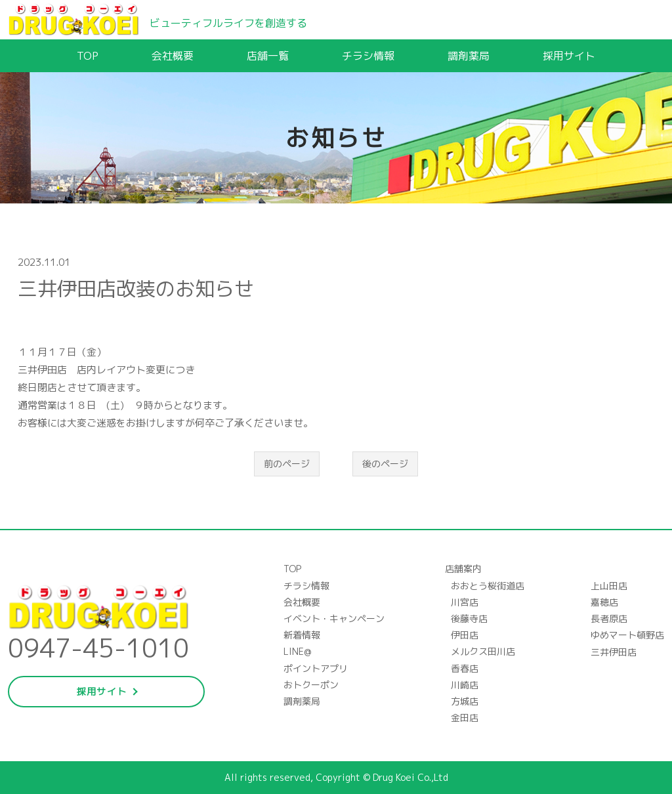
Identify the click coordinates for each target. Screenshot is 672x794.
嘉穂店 (604, 602)
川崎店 (465, 685)
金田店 (465, 718)
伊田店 (465, 635)
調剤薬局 (469, 56)
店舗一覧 (268, 56)
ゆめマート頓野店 (627, 635)
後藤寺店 (469, 618)
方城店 (465, 701)
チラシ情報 (368, 56)
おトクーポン (311, 685)
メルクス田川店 (483, 651)
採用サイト (569, 56)
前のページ (287, 464)
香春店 (465, 668)
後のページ (385, 464)
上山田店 (609, 586)
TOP (88, 56)
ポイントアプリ (316, 668)
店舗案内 (463, 569)
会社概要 (173, 56)
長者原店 (609, 618)
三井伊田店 (614, 652)
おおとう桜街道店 (488, 586)
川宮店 (465, 602)
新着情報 (302, 635)
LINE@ (297, 651)
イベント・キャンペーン (334, 618)
